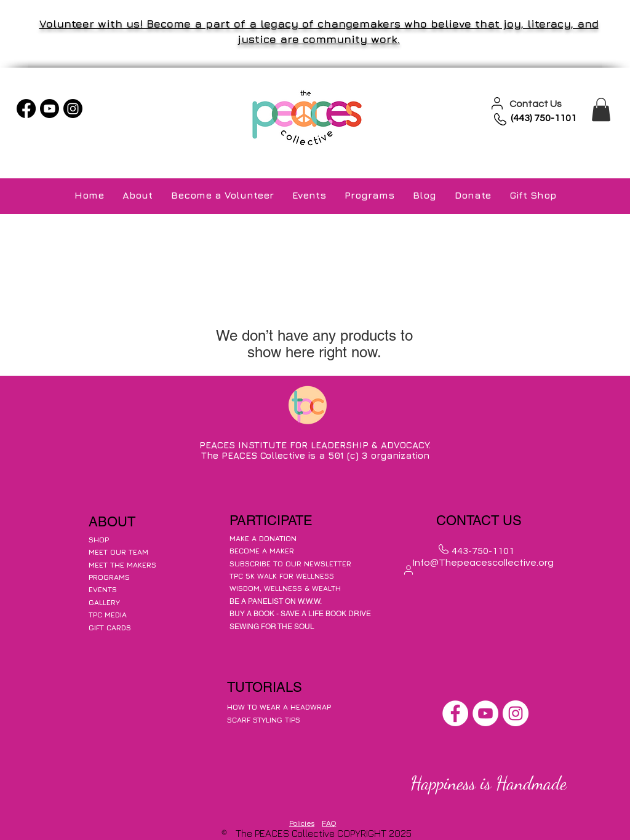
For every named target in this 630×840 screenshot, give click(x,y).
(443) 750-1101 (544, 118)
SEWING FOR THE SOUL (272, 627)
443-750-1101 (483, 551)
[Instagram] (73, 109)
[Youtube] (50, 109)
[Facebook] (26, 109)
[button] (601, 109)
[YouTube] (485, 713)
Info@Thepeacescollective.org (483, 563)
